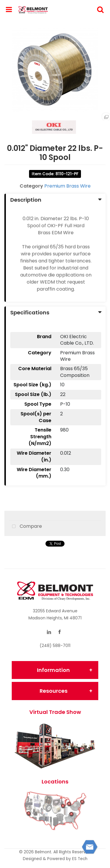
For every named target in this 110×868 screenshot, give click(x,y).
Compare (26, 527)
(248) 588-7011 (55, 645)
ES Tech (80, 859)
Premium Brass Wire (67, 186)
